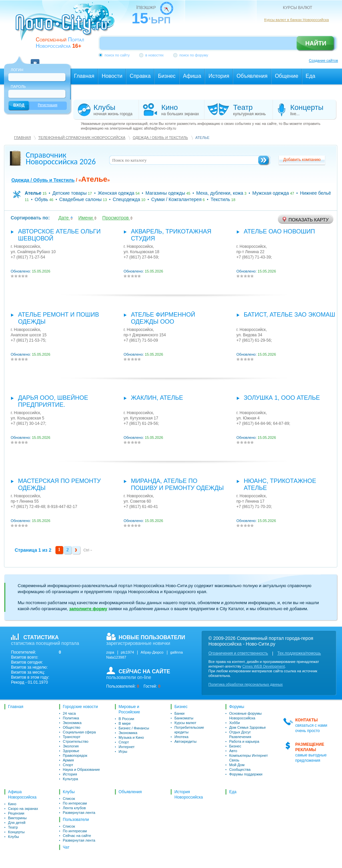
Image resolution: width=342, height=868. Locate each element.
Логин (17, 70)
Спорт (68, 765)
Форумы (237, 707)
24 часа (69, 713)
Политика (71, 718)
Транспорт (72, 737)
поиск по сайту (117, 55)
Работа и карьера (244, 741)
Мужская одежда (271, 193)
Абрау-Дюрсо (152, 652)
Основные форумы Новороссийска (245, 716)
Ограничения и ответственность (238, 653)
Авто (233, 751)
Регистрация (47, 105)
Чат (66, 847)
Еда (233, 792)
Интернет (127, 747)
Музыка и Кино (131, 737)
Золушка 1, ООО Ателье (282, 398)
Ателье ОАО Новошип (279, 231)
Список (69, 799)
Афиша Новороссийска (22, 795)
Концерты (16, 832)
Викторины (17, 818)
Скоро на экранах (23, 809)
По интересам (75, 803)
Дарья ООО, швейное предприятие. (53, 401)
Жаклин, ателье (157, 398)
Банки (179, 713)
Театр (13, 827)
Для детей (17, 823)
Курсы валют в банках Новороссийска (297, 20)
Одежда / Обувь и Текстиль (160, 138)
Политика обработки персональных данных (246, 684)
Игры (123, 751)
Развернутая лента (79, 813)
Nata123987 (116, 657)
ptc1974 (127, 652)
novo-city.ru (67, 26)
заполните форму (88, 609)
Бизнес (181, 707)
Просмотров (118, 218)
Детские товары (70, 193)
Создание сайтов (323, 60)
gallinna (177, 652)
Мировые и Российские (129, 709)
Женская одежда (116, 193)
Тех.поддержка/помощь (299, 653)
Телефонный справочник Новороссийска (82, 138)
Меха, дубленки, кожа (220, 193)
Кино (12, 804)
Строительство (76, 741)
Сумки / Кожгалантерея (177, 199)
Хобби (234, 723)
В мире (125, 723)
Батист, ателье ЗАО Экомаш (290, 315)
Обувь (41, 199)
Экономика (72, 723)
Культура (70, 779)
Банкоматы (184, 718)
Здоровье (71, 751)
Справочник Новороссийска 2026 (61, 158)
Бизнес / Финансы (134, 728)
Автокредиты (185, 741)
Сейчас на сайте (77, 836)
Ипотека (181, 737)
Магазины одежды (165, 193)
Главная (22, 138)
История (70, 774)
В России (126, 719)
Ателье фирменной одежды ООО (163, 318)
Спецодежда (127, 199)
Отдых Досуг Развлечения (240, 734)
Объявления (130, 792)
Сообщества (240, 769)
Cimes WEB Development (264, 666)
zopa (110, 652)
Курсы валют (185, 723)
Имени (88, 218)
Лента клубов (74, 808)
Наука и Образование (81, 769)
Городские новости (80, 707)
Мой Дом (237, 765)
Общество (71, 727)
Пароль (18, 86)
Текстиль (220, 199)
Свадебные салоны (80, 199)
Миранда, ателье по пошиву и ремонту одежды (177, 484)
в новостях (154, 55)
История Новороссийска (189, 795)
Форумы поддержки (246, 774)
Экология (71, 746)
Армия (68, 760)
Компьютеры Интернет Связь (248, 758)
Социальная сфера (79, 732)
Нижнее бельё (315, 193)
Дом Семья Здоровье (247, 727)
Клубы (14, 837)
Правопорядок (75, 755)
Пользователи (76, 820)
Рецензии (16, 813)
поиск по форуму (194, 55)
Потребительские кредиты (189, 730)
